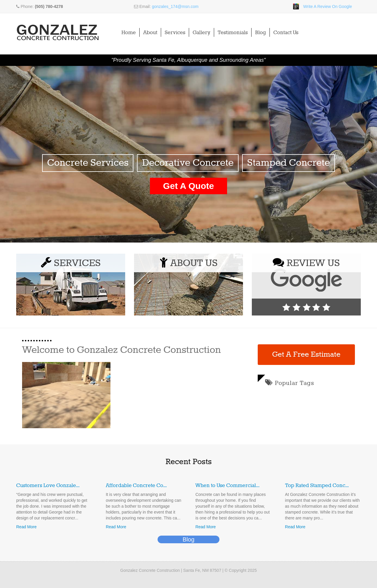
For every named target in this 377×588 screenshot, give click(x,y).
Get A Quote (189, 186)
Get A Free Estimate (306, 355)
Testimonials (233, 33)
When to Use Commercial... (227, 486)
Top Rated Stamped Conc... (317, 486)
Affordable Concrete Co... (136, 486)
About (150, 33)
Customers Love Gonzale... (48, 486)
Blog (261, 33)
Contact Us (286, 33)
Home (129, 33)
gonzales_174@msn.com (175, 6)
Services (175, 33)
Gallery (201, 33)
